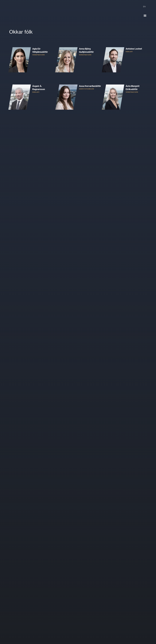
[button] (145, 16)
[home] (29, 13)
